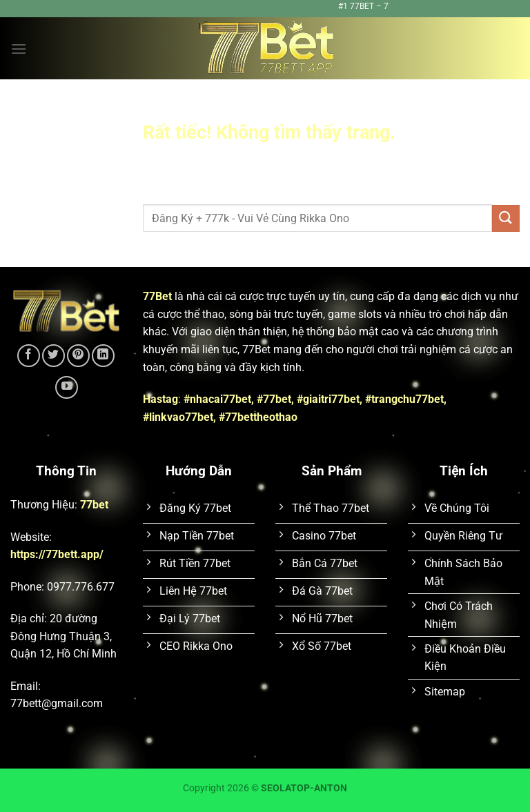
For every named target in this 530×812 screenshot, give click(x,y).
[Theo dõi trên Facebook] (29, 356)
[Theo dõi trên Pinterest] (78, 356)
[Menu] (19, 49)
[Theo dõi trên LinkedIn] (103, 356)
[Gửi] (506, 218)
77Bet (157, 296)
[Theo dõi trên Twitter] (53, 356)
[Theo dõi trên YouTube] (67, 387)
